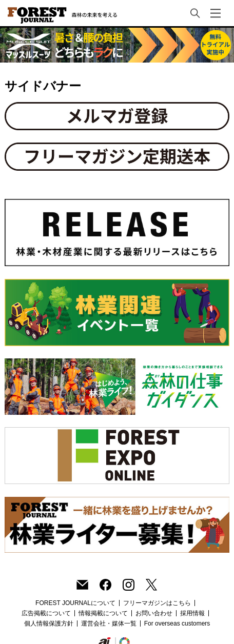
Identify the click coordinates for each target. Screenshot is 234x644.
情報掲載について (103, 613)
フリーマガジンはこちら (157, 603)
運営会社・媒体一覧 (109, 623)
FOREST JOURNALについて (75, 603)
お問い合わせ (154, 613)
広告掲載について (46, 613)
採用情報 (192, 613)
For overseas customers (177, 623)
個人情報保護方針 (49, 623)
